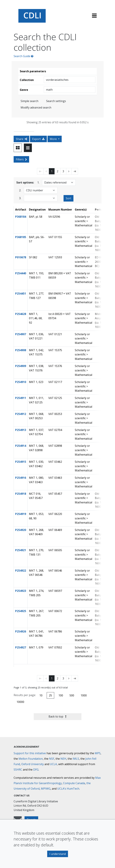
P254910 (21, 382)
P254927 (21, 647)
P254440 (21, 273)
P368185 (21, 237)
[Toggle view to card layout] (18, 148)
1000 (84, 695)
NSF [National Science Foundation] (52, 759)
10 (41, 695)
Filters (21, 159)
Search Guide (24, 56)
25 (50, 695)
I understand (58, 854)
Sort (68, 198)
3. (20, 198)
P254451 (21, 294)
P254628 (21, 314)
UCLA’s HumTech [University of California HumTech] (68, 789)
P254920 (21, 530)
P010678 (21, 257)
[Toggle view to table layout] (28, 148)
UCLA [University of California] (53, 764)
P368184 (21, 217)
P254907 (21, 334)
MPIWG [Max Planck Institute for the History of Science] (46, 789)
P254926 (21, 631)
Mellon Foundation (31, 759)
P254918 (21, 494)
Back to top (57, 716)
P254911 (21, 398)
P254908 (21, 350)
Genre (24, 90)
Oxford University (33, 764)
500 (72, 695)
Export (38, 139)
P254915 (21, 462)
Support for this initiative (30, 753)
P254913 (21, 430)
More (54, 139)
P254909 (21, 366)
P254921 (21, 550)
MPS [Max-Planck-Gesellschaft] (98, 753)
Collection (27, 80)
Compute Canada (74, 783)
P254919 (21, 514)
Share (21, 139)
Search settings (56, 101)
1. (38, 182)
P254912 (21, 414)
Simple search (29, 101)
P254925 (21, 611)
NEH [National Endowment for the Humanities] (63, 759)
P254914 (21, 446)
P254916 (21, 478)
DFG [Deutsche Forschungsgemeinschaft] (36, 770)
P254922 (21, 571)
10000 (20, 702)
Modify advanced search (36, 107)
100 (61, 695)
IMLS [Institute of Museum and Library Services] (76, 759)
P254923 (21, 591)
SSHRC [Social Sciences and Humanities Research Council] (18, 770)
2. (20, 190)
